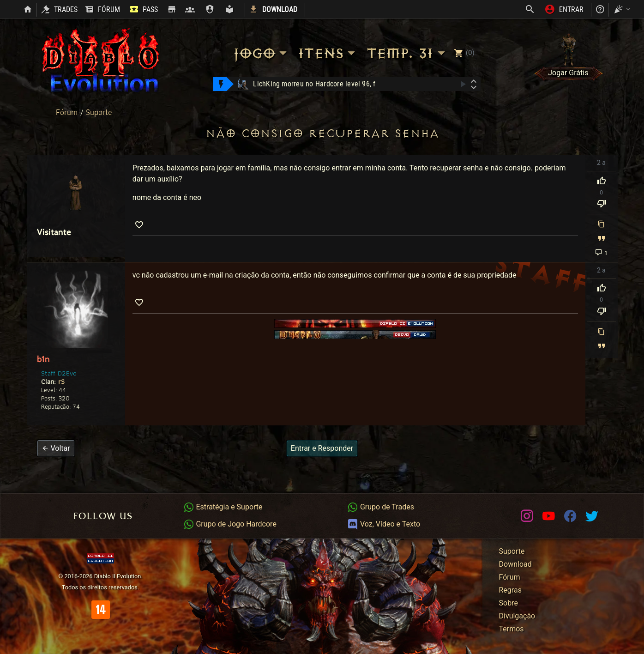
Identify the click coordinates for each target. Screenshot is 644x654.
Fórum (68, 112)
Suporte (99, 112)
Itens (328, 53)
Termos (512, 629)
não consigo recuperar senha (322, 134)
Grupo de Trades (381, 507)
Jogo (261, 53)
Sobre (509, 603)
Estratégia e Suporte (223, 507)
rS (61, 381)
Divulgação (517, 616)
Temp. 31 (407, 53)
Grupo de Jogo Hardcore (230, 524)
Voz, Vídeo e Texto (384, 524)
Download (515, 564)
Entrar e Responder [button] (322, 448)
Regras (510, 590)
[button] (56, 448)
